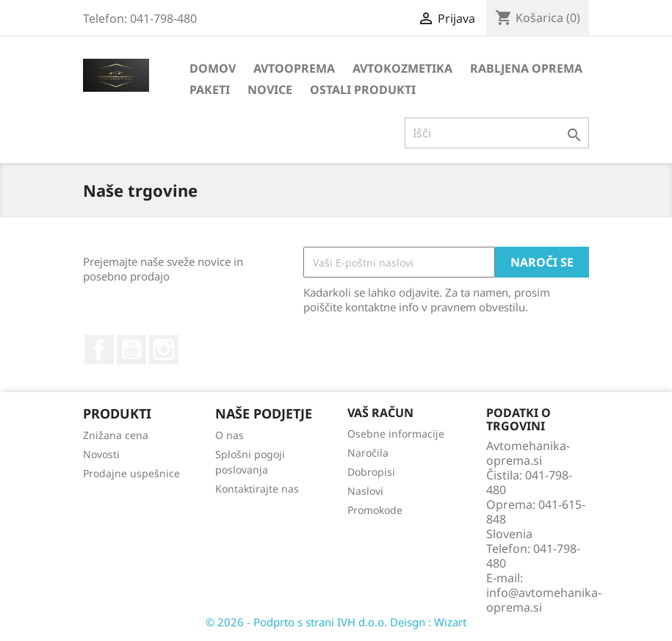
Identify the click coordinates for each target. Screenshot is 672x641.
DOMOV (213, 68)
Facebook (99, 350)
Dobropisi (371, 472)
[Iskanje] (497, 133)
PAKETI (210, 90)
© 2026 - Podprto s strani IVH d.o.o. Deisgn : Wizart (336, 622)
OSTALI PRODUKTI (363, 90)
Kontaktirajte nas (257, 489)
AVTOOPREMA (294, 68)
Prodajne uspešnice (131, 473)
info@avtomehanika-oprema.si (544, 600)
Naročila (368, 453)
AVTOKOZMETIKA (402, 68)
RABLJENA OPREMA (526, 68)
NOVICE (270, 90)
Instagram (164, 350)
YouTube (131, 350)
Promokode (375, 510)
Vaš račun (380, 413)
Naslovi (365, 491)
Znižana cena (116, 435)
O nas (230, 435)
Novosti (101, 454)
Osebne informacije (396, 434)
